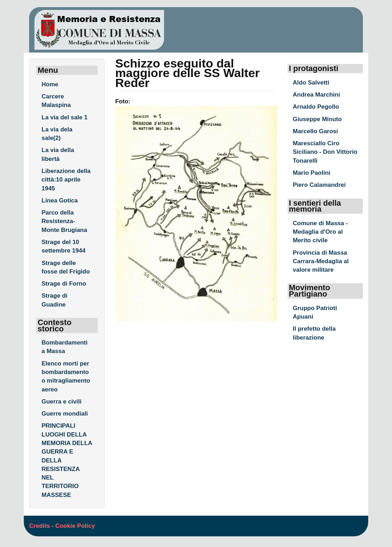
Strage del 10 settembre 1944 (64, 246)
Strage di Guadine (55, 300)
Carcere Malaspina (56, 101)
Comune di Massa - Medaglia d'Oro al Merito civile (320, 232)
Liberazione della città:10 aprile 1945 (66, 180)
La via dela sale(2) (57, 134)
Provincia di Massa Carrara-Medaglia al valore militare (321, 261)
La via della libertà (58, 154)
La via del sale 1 (64, 117)
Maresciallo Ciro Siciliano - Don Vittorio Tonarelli (325, 152)
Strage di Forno (64, 284)
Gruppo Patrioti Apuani (315, 312)
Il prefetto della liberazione (314, 333)
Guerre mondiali (65, 414)
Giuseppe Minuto (317, 119)
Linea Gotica (60, 201)
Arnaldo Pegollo (316, 107)
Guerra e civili (61, 402)
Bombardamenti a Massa (64, 347)
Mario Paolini (312, 173)
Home (50, 84)
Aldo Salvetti (311, 83)
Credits (40, 526)
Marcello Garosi (316, 131)
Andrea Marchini (317, 95)
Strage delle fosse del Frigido (66, 267)
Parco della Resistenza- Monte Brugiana (64, 221)
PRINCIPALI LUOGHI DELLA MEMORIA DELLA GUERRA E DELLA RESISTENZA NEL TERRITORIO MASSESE (67, 460)
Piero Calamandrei (319, 185)
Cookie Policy (75, 526)
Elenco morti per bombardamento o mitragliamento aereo (66, 377)
